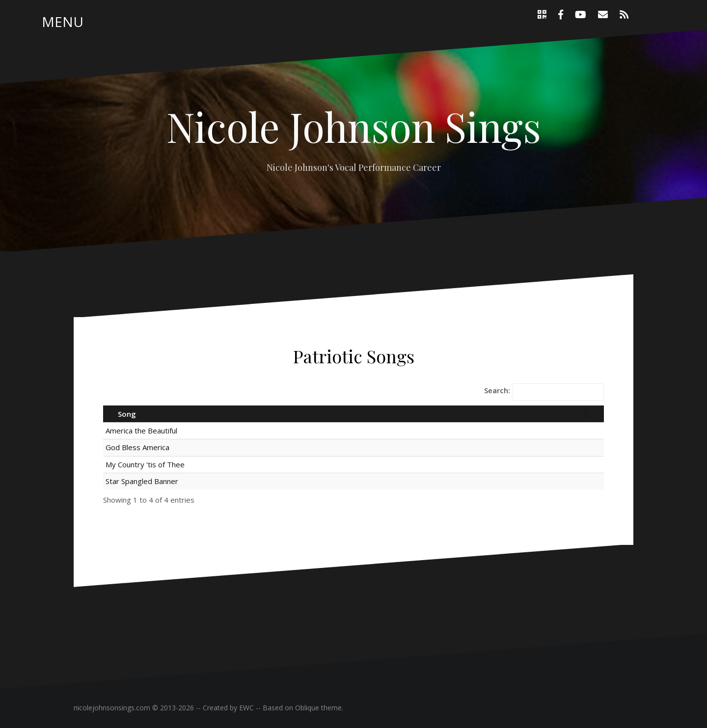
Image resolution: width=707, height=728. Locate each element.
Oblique (307, 708)
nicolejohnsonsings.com (112, 708)
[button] (586, 414)
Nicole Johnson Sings (354, 126)
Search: (497, 390)
